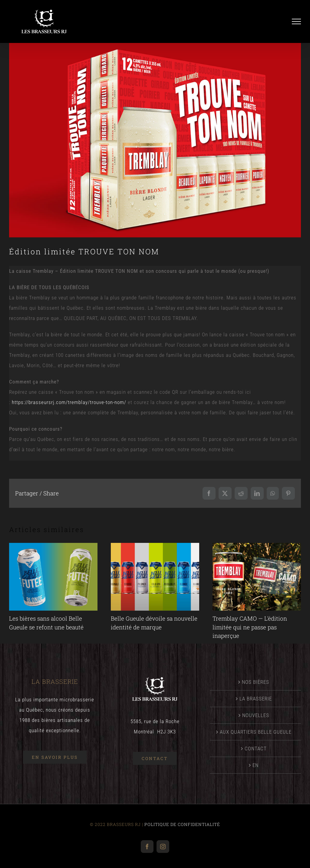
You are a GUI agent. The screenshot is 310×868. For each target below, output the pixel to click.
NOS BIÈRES (256, 682)
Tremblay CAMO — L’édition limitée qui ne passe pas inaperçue (250, 627)
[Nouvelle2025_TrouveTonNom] (155, 140)
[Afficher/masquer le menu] (297, 21)
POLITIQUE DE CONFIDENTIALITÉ (182, 824)
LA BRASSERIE (256, 699)
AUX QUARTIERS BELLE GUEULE (256, 732)
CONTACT (256, 749)
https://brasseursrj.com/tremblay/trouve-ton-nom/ (69, 402)
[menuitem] (256, 765)
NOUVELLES (256, 715)
